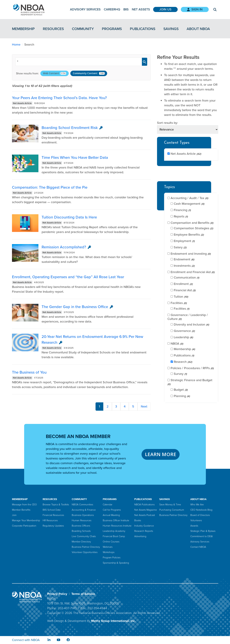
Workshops (109, 552)
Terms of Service (83, 594)
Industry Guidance (144, 526)
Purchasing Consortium (172, 510)
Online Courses (111, 542)
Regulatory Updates (53, 526)
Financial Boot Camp (114, 536)
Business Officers (81, 526)
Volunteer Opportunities (85, 552)
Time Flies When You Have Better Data (75, 157)
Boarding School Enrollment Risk (70, 128)
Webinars (108, 547)
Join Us (165, 9)
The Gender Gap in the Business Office (75, 307)
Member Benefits (21, 510)
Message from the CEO (24, 505)
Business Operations (83, 515)
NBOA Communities (82, 505)
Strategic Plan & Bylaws (203, 531)
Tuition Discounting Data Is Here (69, 217)
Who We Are (197, 505)
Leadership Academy (114, 531)
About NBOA (198, 29)
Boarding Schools (81, 531)
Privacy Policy (57, 594)
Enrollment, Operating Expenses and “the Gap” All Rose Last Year (68, 277)
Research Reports (144, 531)
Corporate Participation (24, 526)
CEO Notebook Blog (201, 510)
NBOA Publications (144, 505)
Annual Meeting (111, 515)
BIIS (126, 9)
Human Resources (82, 520)
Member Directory (81, 542)
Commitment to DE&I (202, 536)
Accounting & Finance (84, 510)
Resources (53, 29)
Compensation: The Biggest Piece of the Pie (50, 187)
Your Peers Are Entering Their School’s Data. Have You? (59, 98)
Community (83, 29)
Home (16, 45)
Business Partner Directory (86, 547)
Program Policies (112, 558)
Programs (112, 29)
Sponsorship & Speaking (116, 563)
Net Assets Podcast (145, 515)
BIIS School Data (52, 510)
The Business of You (29, 372)
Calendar (108, 505)
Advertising (140, 536)
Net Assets (141, 9)
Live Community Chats (84, 536)
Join (14, 515)
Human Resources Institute (117, 526)
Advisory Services (85, 9)
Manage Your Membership (26, 520)
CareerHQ (112, 9)
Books (138, 520)
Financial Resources (53, 515)
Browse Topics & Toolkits (56, 505)
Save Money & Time (170, 505)
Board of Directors (200, 515)
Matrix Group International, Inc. (113, 621)
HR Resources (50, 520)
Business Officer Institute (116, 520)
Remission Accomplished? (64, 247)
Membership (23, 29)
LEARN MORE (161, 454)
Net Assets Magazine (146, 510)
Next (144, 406)
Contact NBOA (198, 547)
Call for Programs (112, 510)
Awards (194, 526)
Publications (143, 29)
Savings (171, 29)
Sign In (195, 9)
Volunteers (196, 520)
